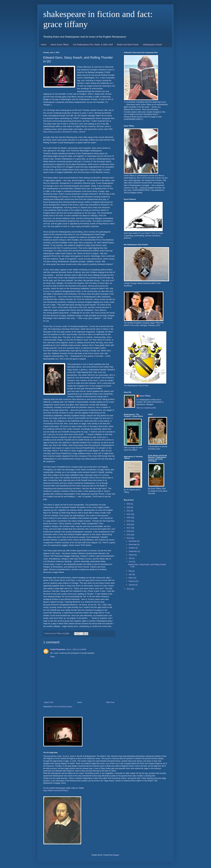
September (133, 551)
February (132, 581)
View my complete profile (146, 408)
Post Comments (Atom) (63, 707)
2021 (129, 514)
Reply (53, 657)
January (132, 585)
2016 (129, 531)
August (132, 555)
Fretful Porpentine (58, 649)
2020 (129, 518)
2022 (129, 511)
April (131, 574)
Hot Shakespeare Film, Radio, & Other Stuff (93, 45)
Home (44, 45)
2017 (129, 528)
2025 (129, 504)
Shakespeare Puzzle (152, 45)
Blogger (116, 855)
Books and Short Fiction (128, 45)
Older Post (110, 702)
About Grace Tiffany (60, 45)
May (131, 571)
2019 (129, 521)
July (130, 558)
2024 (129, 507)
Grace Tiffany (145, 396)
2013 (129, 589)
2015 (129, 535)
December (133, 541)
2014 (129, 538)
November (133, 545)
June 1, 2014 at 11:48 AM (76, 649)
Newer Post (49, 702)
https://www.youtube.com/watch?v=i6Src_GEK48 (64, 132)
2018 (129, 524)
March (131, 578)
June (131, 562)
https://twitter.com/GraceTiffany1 (56, 791)
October (132, 548)
